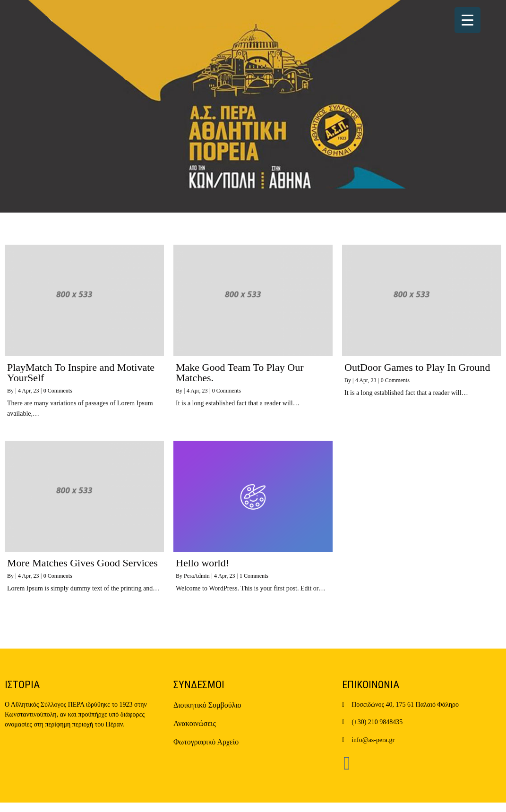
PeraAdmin (197, 576)
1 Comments (254, 576)
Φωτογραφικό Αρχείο (206, 742)
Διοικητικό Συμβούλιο (207, 705)
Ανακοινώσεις (195, 723)
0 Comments (58, 391)
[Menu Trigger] (467, 20)
